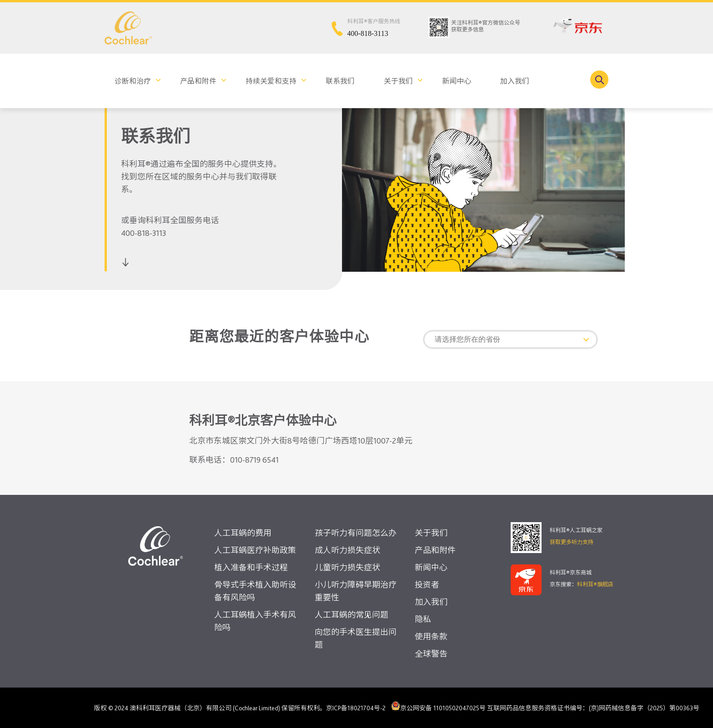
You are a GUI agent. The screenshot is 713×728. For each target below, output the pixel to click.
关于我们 (398, 81)
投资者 (427, 585)
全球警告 (431, 654)
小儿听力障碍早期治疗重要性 (356, 591)
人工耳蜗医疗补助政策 (255, 550)
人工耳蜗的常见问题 (351, 615)
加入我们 (515, 81)
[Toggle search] (599, 80)
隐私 (423, 619)
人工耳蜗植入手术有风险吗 (255, 621)
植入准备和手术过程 (251, 567)
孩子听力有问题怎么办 (356, 533)
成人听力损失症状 (347, 550)
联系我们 (340, 81)
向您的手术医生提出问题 (356, 638)
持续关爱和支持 (271, 81)
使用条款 (431, 636)
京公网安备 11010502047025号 (438, 706)
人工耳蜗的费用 (243, 533)
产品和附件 (198, 81)
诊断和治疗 (133, 81)
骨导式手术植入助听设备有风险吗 (255, 591)
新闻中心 (457, 81)
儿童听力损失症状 (347, 567)
